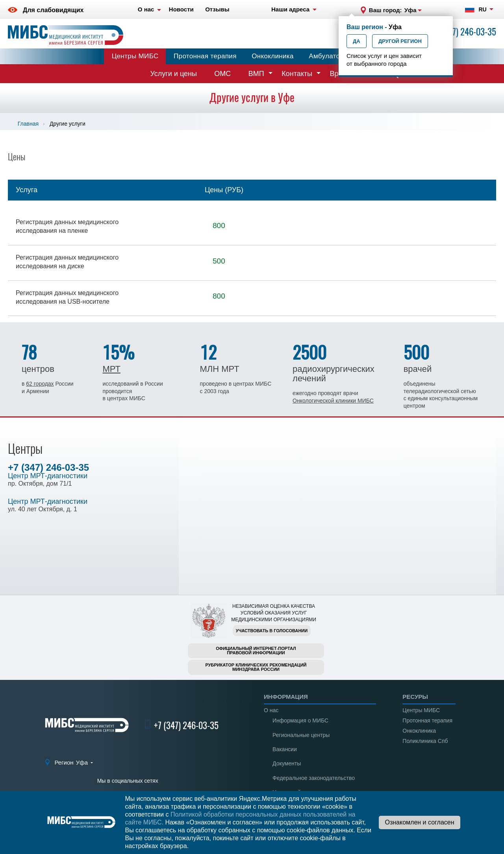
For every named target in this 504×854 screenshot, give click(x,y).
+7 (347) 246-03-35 (464, 32)
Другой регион (400, 41)
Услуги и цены (174, 74)
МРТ (111, 369)
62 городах (40, 384)
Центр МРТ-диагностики (48, 476)
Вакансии (285, 749)
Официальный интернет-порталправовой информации (256, 651)
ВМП (256, 74)
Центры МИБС (135, 56)
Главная (28, 124)
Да (357, 41)
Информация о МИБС (300, 720)
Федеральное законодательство (314, 778)
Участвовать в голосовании (272, 631)
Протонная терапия (205, 56)
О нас (271, 710)
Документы (287, 763)
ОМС (222, 74)
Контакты (297, 74)
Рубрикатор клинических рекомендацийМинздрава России (256, 667)
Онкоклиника (273, 56)
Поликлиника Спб (425, 741)
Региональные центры (301, 735)
